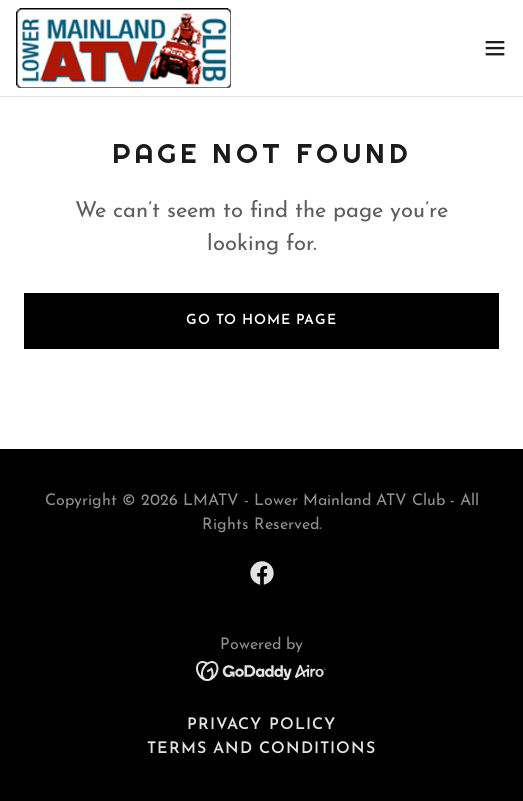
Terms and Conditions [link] (261, 749)
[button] (495, 48)
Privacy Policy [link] (261, 725)
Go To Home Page (261, 320)
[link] (123, 48)
